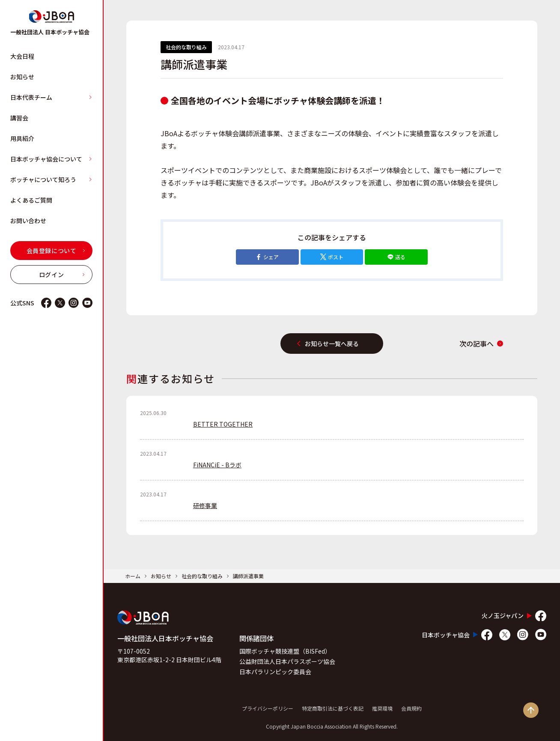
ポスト (332, 257)
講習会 (19, 118)
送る (396, 257)
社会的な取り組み (202, 576)
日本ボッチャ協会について (51, 159)
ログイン (62, 275)
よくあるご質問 (31, 200)
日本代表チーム (51, 97)
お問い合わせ (28, 221)
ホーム (133, 576)
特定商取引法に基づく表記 (333, 708)
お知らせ (22, 77)
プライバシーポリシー (268, 708)
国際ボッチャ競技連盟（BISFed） (285, 651)
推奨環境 (382, 708)
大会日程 (22, 56)
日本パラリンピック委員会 (275, 672)
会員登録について (56, 251)
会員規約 (411, 708)
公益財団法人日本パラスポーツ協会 (287, 661)
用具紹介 (22, 138)
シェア (267, 257)
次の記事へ (481, 344)
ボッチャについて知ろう (51, 179)
